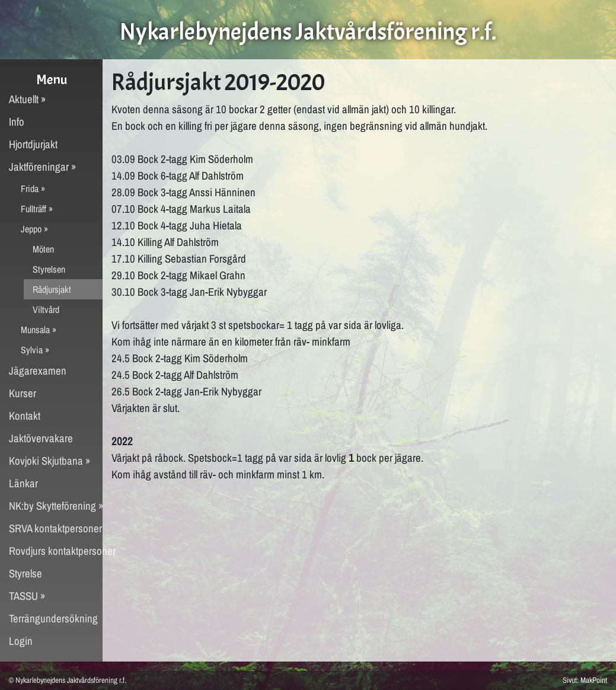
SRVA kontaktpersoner (55, 528)
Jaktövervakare (41, 438)
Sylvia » (35, 350)
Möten (43, 249)
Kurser (23, 393)
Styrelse (25, 574)
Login (21, 641)
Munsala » (39, 330)
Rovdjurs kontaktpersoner (56, 551)
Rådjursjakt (52, 289)
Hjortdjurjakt (33, 144)
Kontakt (25, 416)
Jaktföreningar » (43, 167)
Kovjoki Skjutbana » (50, 461)
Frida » (33, 189)
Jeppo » (34, 229)
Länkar (23, 483)
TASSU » (27, 596)
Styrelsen (49, 269)
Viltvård (46, 309)
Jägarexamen (38, 371)
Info (17, 122)
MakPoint (594, 680)
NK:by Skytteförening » (56, 506)
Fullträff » (37, 209)
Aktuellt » (28, 99)
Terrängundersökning (53, 619)
